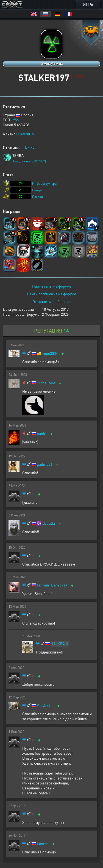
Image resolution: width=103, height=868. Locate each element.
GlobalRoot (46, 383)
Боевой (37, 197)
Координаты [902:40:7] (29, 161)
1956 (15, 120)
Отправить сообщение (51, 301)
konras (43, 844)
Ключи (31, 148)
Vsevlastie (45, 705)
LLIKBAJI (60, 644)
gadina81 (44, 464)
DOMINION (25, 134)
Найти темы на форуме (52, 286)
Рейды (37, 190)
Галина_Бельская (52, 585)
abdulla (49, 523)
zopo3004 (50, 353)
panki (42, 434)
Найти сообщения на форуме (51, 294)
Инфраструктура (44, 183)
